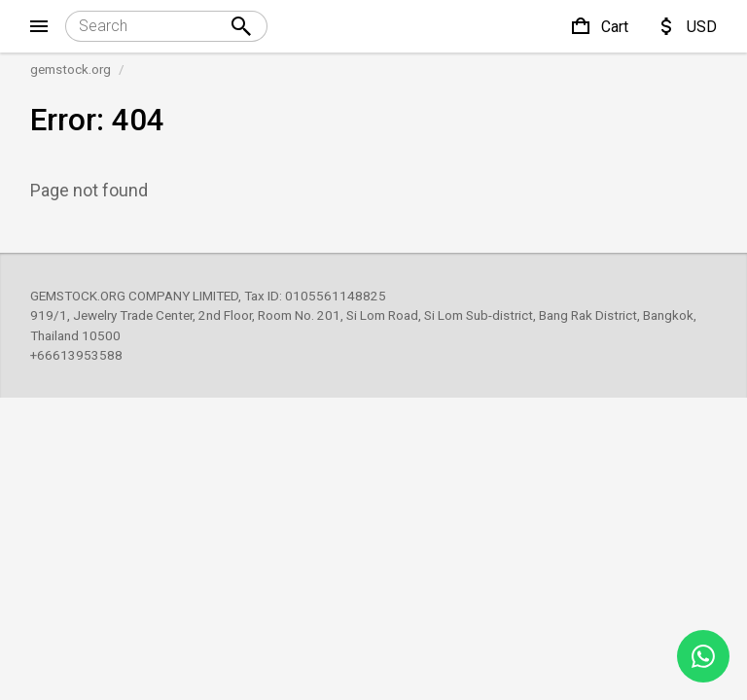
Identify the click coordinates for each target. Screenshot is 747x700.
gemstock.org (71, 69)
